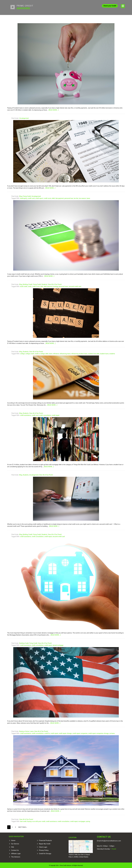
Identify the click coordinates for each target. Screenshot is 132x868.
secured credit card (75, 286)
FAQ (13, 847)
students (112, 353)
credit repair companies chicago (98, 733)
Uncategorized (24, 118)
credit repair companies (80, 733)
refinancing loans (65, 353)
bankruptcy (24, 198)
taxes (88, 198)
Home (13, 840)
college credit (30, 353)
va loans (112, 733)
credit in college (40, 353)
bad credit (23, 821)
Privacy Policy (44, 850)
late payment (60, 198)
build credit (24, 286)
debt (53, 198)
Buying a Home (24, 731)
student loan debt (94, 353)
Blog (21, 196)
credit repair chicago (65, 733)
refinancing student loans (79, 353)
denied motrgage (58, 645)
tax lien (76, 198)
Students (44, 284)
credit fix (47, 733)
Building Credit (27, 284)
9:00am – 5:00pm (109, 846)
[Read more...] (54, 109)
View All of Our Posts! (55, 284)
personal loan (69, 198)
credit (30, 286)
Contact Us (15, 850)
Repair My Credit (45, 843)
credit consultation (45, 415)
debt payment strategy (51, 286)
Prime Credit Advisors (23, 7)
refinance (56, 353)
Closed (114, 848)
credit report (39, 198)
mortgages (82, 821)
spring (88, 821)
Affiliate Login (16, 853)
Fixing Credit (27, 196)
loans (51, 353)
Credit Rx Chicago (45, 853)
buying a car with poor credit (36, 821)
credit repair (56, 415)
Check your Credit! (110, 6)
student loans (104, 353)
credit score (47, 198)
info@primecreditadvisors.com (111, 840)
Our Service (15, 843)
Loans (32, 731)
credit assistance (26, 415)
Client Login (43, 847)
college (22, 353)
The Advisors (16, 856)
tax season (82, 198)
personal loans (63, 286)
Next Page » (23, 827)
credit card (31, 198)
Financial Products (45, 840)
